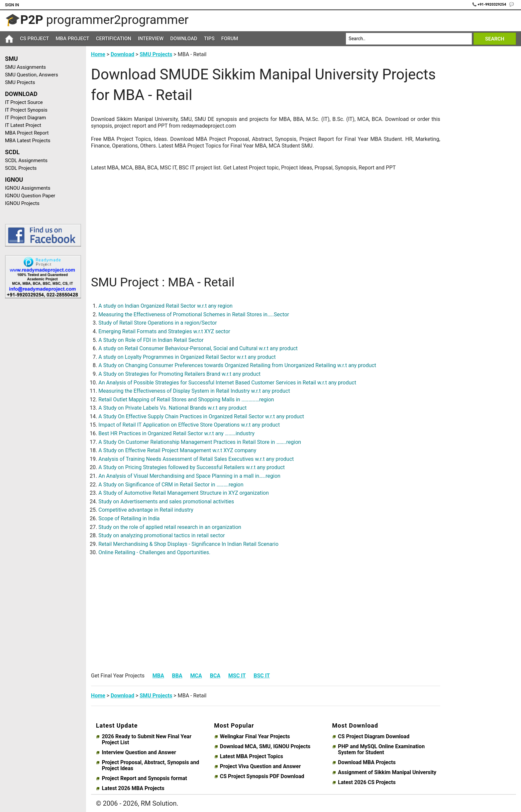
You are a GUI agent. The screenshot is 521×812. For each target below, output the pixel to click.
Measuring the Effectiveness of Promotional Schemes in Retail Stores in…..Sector (194, 314)
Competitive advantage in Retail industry (146, 510)
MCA (196, 676)
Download (184, 39)
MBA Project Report (27, 133)
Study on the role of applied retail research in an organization (170, 527)
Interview (151, 39)
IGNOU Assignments (28, 188)
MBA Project (72, 39)
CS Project (34, 39)
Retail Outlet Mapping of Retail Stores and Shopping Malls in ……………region (186, 400)
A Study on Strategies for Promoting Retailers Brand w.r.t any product (179, 374)
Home (98, 54)
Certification (114, 39)
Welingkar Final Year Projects (255, 737)
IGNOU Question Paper (30, 196)
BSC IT (262, 676)
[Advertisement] (41, 409)
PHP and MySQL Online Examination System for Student (381, 750)
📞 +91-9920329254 (490, 4)
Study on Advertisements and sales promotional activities (166, 502)
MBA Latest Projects (28, 141)
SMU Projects (20, 82)
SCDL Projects (21, 168)
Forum (230, 39)
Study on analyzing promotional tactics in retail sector (161, 535)
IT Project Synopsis (26, 110)
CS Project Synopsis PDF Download (262, 776)
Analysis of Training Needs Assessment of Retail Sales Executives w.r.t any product (196, 459)
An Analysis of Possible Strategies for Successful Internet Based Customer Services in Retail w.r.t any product (227, 383)
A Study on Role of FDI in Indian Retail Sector (151, 340)
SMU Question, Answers (32, 75)
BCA (215, 676)
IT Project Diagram (25, 118)
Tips (209, 39)
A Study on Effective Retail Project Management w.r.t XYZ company (177, 450)
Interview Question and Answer (139, 753)
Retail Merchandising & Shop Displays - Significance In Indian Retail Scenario (188, 544)
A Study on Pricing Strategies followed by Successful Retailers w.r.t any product (192, 467)
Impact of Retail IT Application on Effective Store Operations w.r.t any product (189, 425)
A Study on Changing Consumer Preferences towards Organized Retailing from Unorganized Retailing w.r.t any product (237, 365)
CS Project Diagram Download (374, 737)
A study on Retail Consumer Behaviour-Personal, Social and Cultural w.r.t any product (198, 348)
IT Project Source (24, 102)
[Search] (409, 39)
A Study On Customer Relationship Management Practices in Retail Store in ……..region (200, 442)
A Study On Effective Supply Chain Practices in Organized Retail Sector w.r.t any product (201, 416)
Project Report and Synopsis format (144, 778)
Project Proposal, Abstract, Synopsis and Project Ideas (150, 765)
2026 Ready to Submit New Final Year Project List (147, 740)
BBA (177, 676)
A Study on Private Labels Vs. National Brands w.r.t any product (172, 408)
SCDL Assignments (26, 160)
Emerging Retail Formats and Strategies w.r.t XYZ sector (164, 331)
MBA (158, 676)
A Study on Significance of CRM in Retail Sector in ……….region (171, 485)
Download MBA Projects (367, 762)
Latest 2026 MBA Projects (133, 788)
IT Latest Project (23, 125)
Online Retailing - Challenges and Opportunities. (154, 552)
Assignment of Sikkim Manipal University (387, 772)
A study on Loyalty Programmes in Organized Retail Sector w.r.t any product (187, 357)
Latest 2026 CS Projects (367, 782)
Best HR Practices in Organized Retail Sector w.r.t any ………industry (176, 433)
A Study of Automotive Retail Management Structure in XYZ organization (184, 493)
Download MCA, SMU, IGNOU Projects (265, 747)
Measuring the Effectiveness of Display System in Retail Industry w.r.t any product (194, 391)
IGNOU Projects (22, 203)
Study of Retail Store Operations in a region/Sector (157, 323)
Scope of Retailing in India (129, 518)
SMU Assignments (25, 67)
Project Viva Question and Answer (260, 766)
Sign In (12, 5)
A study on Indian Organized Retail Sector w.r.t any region (165, 306)
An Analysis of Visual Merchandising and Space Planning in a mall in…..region (189, 476)
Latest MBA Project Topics (252, 757)
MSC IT (237, 676)
